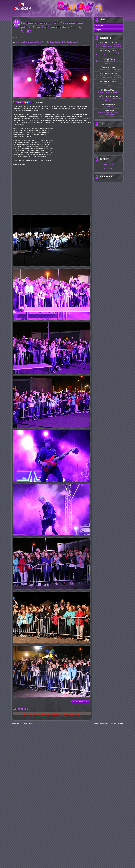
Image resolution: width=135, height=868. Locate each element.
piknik (60, 42)
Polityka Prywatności (102, 723)
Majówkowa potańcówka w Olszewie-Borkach (109, 85)
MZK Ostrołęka (51, 42)
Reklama (114, 723)
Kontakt (104, 159)
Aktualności (100, 25)
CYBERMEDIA (16, 723)
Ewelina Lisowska (30, 42)
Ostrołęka (20, 42)
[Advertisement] (73, 143)
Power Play (41, 42)
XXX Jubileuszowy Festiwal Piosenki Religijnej (109, 99)
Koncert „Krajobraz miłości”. (109, 92)
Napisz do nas (109, 164)
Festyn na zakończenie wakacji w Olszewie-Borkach (109, 113)
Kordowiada (109, 106)
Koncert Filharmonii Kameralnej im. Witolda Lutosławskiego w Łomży (109, 45)
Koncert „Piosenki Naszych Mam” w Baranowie (109, 62)
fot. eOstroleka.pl (52, 72)
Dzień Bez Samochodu (70, 42)
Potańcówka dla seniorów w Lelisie (109, 69)
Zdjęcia (98, 30)
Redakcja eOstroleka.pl (21, 38)
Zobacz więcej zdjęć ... (81, 701)
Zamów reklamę (109, 168)
